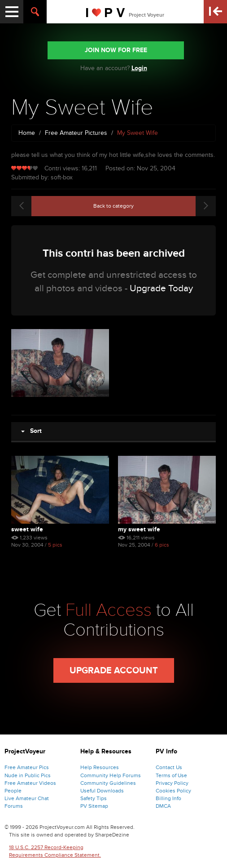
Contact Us (169, 767)
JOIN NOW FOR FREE (116, 50)
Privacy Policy (172, 783)
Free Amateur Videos (30, 783)
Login (139, 68)
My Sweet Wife (139, 529)
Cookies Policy (173, 791)
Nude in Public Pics (28, 775)
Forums (14, 806)
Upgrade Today (161, 288)
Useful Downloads (102, 791)
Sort (31, 431)
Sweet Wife (27, 529)
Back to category (113, 206)
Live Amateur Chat (27, 798)
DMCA (163, 806)
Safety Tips (94, 798)
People (13, 791)
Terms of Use (171, 775)
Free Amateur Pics (27, 767)
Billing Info (168, 798)
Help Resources (100, 767)
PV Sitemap (94, 806)
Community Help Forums (111, 775)
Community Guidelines (108, 783)
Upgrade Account (114, 671)
